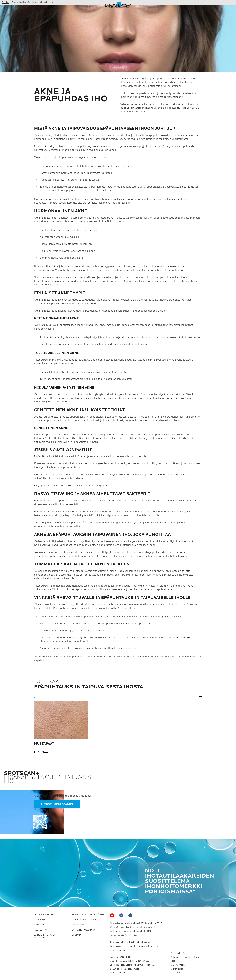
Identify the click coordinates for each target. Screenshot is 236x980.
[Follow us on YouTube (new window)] (112, 915)
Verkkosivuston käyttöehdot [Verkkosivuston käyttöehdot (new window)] (89, 915)
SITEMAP (76, 935)
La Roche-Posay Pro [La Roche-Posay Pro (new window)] (83, 930)
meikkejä (67, 631)
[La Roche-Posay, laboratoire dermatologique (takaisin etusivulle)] (118, 5)
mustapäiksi (88, 337)
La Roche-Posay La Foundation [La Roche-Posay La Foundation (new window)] (45, 936)
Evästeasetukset (44, 925)
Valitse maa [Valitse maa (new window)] (41, 930)
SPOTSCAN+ (78, 925)
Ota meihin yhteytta (46, 915)
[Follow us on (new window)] (121, 915)
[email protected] (118, 950)
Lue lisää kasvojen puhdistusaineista (161, 617)
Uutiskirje (40, 920)
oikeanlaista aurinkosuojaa (133, 475)
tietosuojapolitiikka (84, 920)
